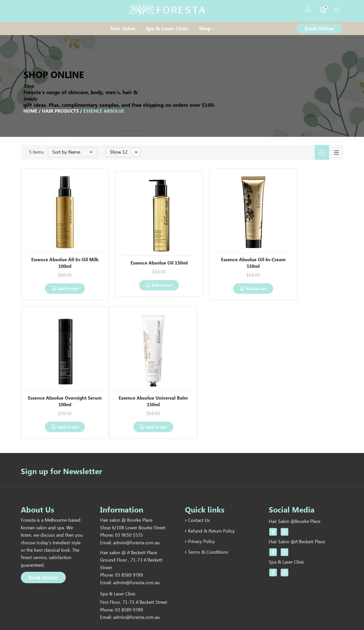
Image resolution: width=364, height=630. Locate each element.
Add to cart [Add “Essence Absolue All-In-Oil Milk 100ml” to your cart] (62, 276)
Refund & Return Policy (211, 506)
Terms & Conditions (208, 527)
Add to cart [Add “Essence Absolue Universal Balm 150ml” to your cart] (62, 402)
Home (30, 111)
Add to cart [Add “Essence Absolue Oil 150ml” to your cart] (144, 273)
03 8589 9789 (129, 551)
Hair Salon (123, 29)
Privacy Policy (201, 516)
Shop (207, 29)
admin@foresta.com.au (136, 518)
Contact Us (199, 495)
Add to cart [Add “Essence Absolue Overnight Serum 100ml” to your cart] (308, 276)
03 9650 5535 (129, 511)
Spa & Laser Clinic (167, 29)
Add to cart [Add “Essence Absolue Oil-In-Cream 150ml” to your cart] (226, 276)
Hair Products (60, 111)
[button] (319, 28)
